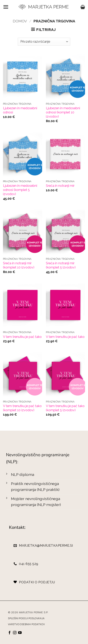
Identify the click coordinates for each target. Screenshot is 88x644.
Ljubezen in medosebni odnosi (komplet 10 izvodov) (63, 112)
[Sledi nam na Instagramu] (15, 633)
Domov (20, 21)
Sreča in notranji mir (60, 186)
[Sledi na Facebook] (9, 633)
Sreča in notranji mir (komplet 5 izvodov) (61, 265)
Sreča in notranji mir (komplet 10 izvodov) (19, 265)
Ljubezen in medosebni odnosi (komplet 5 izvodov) (20, 190)
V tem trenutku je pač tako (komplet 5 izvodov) (65, 408)
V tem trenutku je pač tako (22, 337)
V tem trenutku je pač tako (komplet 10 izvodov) (22, 408)
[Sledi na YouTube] (20, 633)
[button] (6, 7)
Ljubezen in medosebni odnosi (20, 110)
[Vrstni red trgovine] (44, 42)
